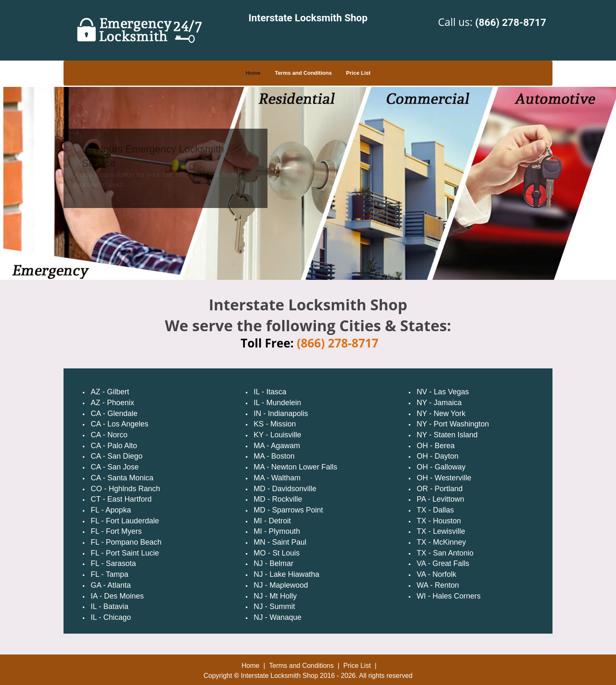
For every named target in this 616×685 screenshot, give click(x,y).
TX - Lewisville (441, 531)
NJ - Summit (274, 606)
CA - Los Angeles (120, 424)
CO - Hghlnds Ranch (125, 489)
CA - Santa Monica (122, 478)
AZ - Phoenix (112, 403)
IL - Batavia (109, 606)
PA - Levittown (440, 499)
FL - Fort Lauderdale (125, 521)
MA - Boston (274, 456)
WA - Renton (438, 585)
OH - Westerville (444, 478)
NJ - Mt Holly (275, 596)
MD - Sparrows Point (288, 510)
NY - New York (441, 414)
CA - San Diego (117, 456)
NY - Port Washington (453, 424)
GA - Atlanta (111, 585)
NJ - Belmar (274, 563)
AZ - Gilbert (110, 392)
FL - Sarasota (113, 563)
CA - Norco (109, 435)
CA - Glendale (114, 414)
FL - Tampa (109, 574)
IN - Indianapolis (281, 414)
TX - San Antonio (445, 553)
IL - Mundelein (277, 403)
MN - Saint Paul (280, 542)
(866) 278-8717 (511, 23)
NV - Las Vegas (443, 392)
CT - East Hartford (121, 499)
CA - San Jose (115, 467)
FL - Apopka (111, 510)
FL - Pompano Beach (126, 542)
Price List (358, 73)
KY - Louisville (277, 435)
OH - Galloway (441, 467)
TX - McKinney (441, 542)
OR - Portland (440, 489)
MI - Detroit (272, 521)
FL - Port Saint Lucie (125, 553)
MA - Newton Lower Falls (295, 467)
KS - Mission (275, 424)
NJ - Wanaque (277, 617)
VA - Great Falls (443, 563)
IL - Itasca (270, 392)
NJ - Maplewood (281, 585)
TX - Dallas (435, 510)
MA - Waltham (277, 478)
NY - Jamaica (439, 403)
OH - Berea (436, 446)
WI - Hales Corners (449, 596)
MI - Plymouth (277, 531)
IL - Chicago (111, 617)
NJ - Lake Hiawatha (286, 574)
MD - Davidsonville (285, 489)
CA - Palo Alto (114, 446)
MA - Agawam (277, 446)
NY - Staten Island (447, 435)
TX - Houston (439, 521)
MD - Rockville (278, 499)
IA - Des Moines (117, 596)
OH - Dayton (438, 456)
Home (253, 73)
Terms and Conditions (303, 73)
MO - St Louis (277, 553)
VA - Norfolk (437, 574)
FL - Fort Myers (116, 531)
